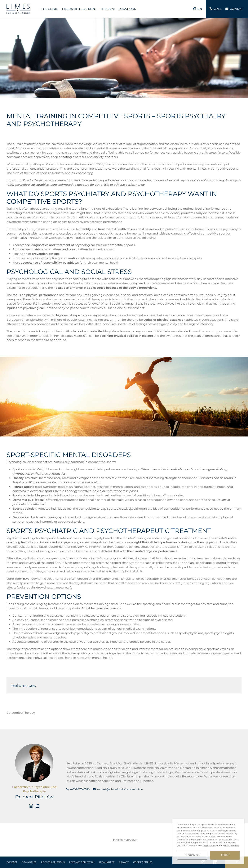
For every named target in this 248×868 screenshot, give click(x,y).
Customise (192, 855)
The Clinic (50, 9)
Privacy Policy (231, 846)
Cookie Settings (143, 862)
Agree (225, 855)
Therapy (108, 9)
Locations (127, 9)
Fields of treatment (79, 9)
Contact (12, 862)
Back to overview (124, 840)
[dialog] (208, 841)
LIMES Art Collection (82, 862)
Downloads (29, 862)
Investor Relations (53, 862)
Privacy (124, 862)
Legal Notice (107, 862)
